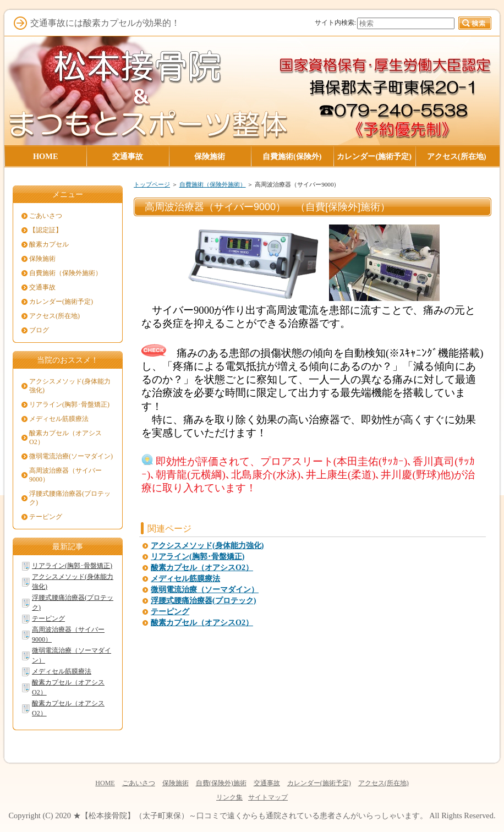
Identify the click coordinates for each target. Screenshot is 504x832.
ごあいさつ (46, 216)
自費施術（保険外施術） (213, 184)
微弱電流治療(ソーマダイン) (71, 456)
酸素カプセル (49, 244)
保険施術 (42, 259)
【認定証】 (46, 230)
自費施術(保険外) (292, 156)
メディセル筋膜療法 (185, 579)
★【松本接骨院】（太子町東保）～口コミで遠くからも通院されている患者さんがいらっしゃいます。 (250, 815)
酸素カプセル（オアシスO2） (202, 568)
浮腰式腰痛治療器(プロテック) (203, 601)
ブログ (39, 330)
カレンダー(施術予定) (61, 302)
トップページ (152, 184)
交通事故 (42, 287)
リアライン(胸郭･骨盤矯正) (198, 557)
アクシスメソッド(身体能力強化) (207, 546)
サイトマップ (268, 797)
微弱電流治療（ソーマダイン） (205, 590)
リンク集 (229, 797)
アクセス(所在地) (54, 316)
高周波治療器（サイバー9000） (65, 475)
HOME (105, 783)
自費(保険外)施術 (221, 783)
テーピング (170, 612)
